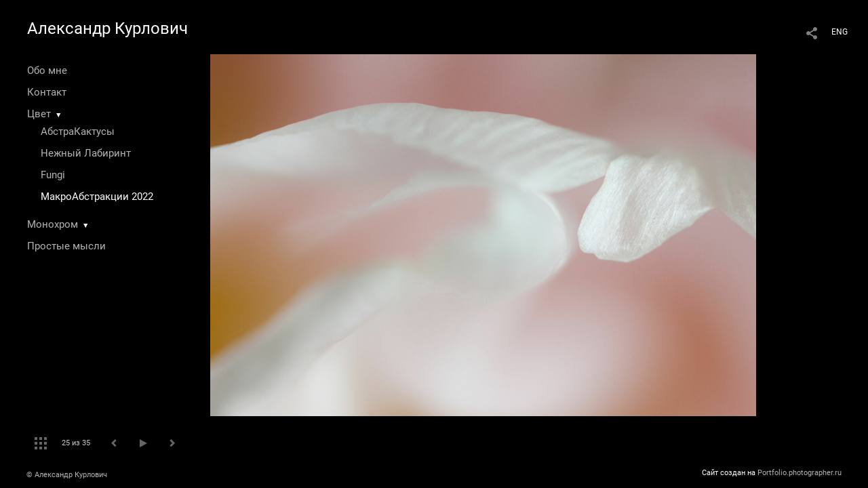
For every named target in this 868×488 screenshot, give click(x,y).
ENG (840, 32)
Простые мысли (66, 246)
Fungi (53, 175)
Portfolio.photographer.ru (800, 473)
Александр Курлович (107, 28)
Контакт (47, 92)
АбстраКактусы (78, 131)
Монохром (53, 224)
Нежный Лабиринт (86, 153)
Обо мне (47, 70)
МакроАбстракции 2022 (97, 197)
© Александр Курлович (67, 475)
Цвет (39, 114)
